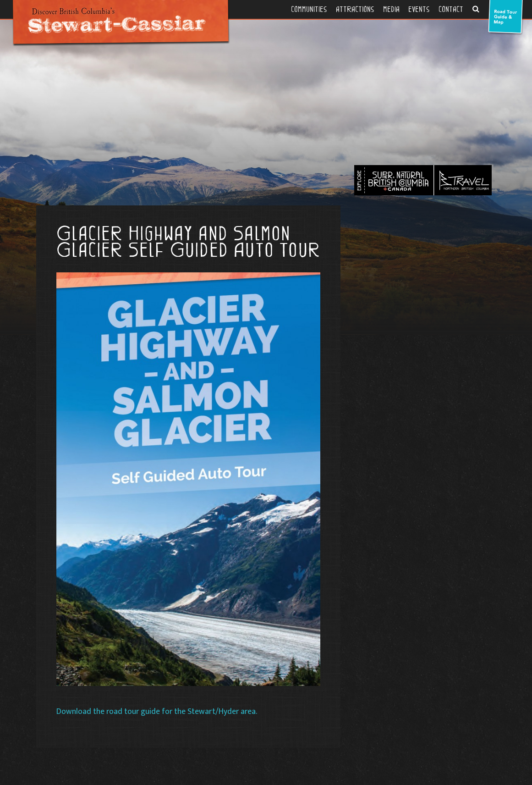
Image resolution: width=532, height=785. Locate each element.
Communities (309, 9)
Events (419, 9)
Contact (451, 9)
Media (391, 9)
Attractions (355, 9)
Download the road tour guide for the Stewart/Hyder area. (158, 711)
